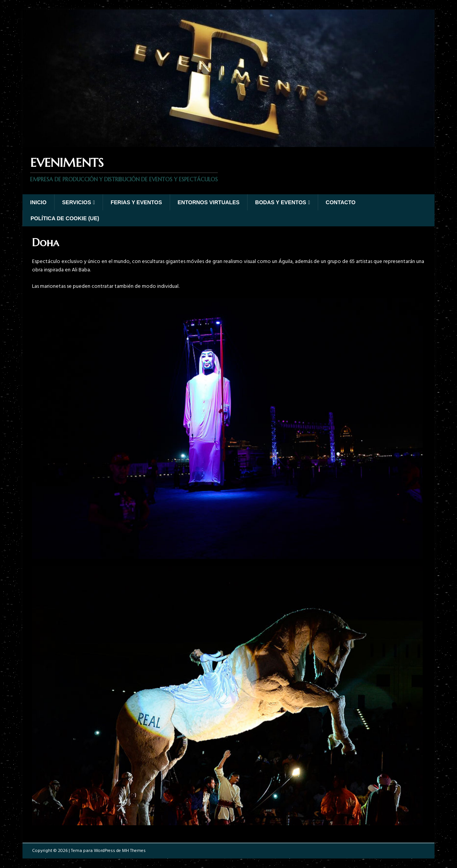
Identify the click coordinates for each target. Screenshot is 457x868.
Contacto (341, 202)
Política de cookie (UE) (65, 218)
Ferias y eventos (136, 202)
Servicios (77, 202)
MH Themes (134, 851)
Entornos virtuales (209, 202)
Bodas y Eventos (281, 202)
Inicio (38, 202)
